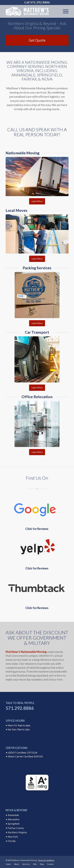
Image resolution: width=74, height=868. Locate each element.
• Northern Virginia (16, 832)
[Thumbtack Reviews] (37, 588)
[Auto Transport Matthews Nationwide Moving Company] (37, 359)
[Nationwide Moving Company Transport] (37, 177)
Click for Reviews (37, 529)
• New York (12, 837)
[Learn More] (37, 201)
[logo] (31, 11)
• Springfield (12, 824)
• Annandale (12, 815)
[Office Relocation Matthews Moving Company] (37, 424)
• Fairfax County (15, 828)
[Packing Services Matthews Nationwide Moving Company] (37, 295)
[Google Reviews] (37, 509)
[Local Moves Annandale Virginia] (37, 234)
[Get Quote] (37, 40)
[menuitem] (64, 11)
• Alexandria (12, 819)
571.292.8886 (40, 2)
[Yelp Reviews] (37, 549)
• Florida (11, 841)
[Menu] (64, 11)
